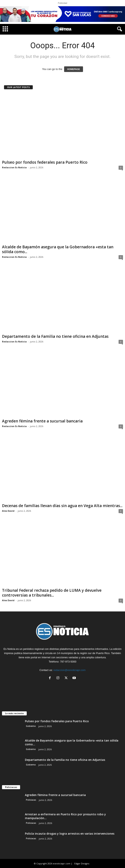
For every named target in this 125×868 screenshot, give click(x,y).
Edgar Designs (82, 863)
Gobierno (31, 726)
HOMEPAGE (73, 69)
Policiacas (31, 800)
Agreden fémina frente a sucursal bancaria (42, 421)
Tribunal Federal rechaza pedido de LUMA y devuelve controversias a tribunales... (52, 593)
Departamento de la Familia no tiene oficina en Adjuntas (55, 336)
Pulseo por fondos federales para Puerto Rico (45, 162)
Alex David (8, 511)
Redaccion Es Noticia (14, 167)
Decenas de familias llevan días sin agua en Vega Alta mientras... (62, 506)
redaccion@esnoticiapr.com (70, 670)
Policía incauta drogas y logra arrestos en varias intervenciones (70, 834)
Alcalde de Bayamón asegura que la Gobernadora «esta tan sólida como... (58, 249)
